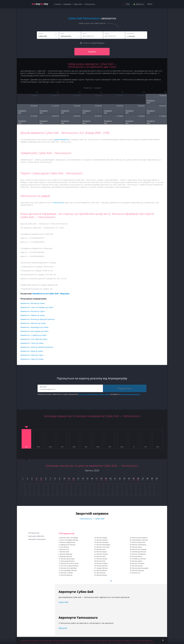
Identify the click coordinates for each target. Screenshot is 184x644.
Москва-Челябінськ (139, 554)
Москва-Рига (101, 549)
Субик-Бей (63, 602)
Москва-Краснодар (68, 559)
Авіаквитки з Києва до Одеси (32, 355)
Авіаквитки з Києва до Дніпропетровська (37, 347)
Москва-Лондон (102, 554)
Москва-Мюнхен (67, 575)
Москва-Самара (102, 563)
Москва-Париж (102, 538)
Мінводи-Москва (66, 556)
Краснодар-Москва (68, 561)
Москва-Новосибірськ (140, 538)
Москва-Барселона (139, 542)
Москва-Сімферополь (68, 542)
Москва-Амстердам (139, 549)
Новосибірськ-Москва (140, 540)
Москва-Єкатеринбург (69, 568)
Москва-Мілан (137, 556)
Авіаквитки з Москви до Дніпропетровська (37, 319)
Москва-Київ (64, 552)
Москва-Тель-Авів (103, 547)
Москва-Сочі (64, 549)
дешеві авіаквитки (62, 139)
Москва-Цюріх (137, 561)
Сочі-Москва (64, 547)
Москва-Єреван (102, 540)
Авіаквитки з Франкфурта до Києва (34, 327)
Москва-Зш (136, 573)
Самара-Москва (102, 568)
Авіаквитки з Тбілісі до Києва (32, 343)
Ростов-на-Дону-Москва (70, 566)
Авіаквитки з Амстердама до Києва (34, 331)
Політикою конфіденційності (130, 394)
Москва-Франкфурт (104, 545)
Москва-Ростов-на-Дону (70, 563)
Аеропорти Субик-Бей (36, 536)
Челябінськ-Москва (139, 559)
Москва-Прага (137, 547)
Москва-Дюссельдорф (140, 568)
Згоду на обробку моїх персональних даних (94, 394)
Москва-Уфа (101, 556)
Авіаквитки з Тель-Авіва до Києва (34, 339)
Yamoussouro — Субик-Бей (92, 519)
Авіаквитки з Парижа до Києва (33, 315)
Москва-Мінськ (102, 570)
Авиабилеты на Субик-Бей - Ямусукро (51, 294)
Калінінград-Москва (139, 552)
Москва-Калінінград (139, 545)
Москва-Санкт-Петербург (69, 538)
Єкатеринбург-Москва (69, 570)
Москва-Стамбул (67, 573)
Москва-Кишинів (103, 542)
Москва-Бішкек (138, 566)
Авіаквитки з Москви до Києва (33, 303)
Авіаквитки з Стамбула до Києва (33, 335)
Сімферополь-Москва (68, 545)
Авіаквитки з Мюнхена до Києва (33, 323)
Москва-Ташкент (138, 563)
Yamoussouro (58, 203)
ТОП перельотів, (34, 533)
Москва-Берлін (102, 575)
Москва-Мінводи (66, 554)
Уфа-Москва (101, 573)
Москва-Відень (102, 552)
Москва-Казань (102, 559)
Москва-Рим (101, 561)
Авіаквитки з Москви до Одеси (33, 311)
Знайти (92, 52)
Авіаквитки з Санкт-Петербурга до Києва (37, 307)
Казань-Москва (102, 566)
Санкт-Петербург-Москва (69, 540)
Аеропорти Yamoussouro (37, 539)
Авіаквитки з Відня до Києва (32, 351)
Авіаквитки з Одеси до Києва (32, 359)
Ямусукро (63, 628)
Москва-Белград (138, 570)
